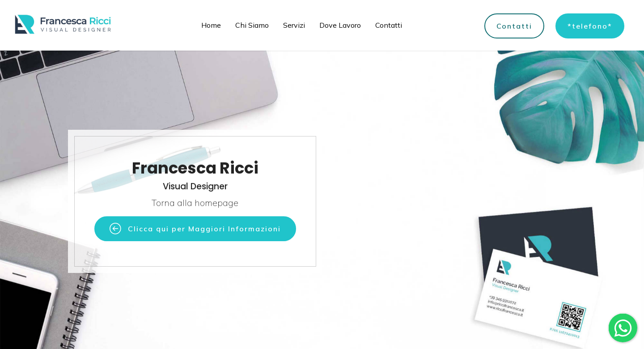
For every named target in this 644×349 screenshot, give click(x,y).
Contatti (389, 25)
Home (211, 25)
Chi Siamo (252, 25)
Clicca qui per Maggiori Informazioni (195, 230)
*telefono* (590, 26)
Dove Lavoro (340, 25)
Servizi (294, 25)
